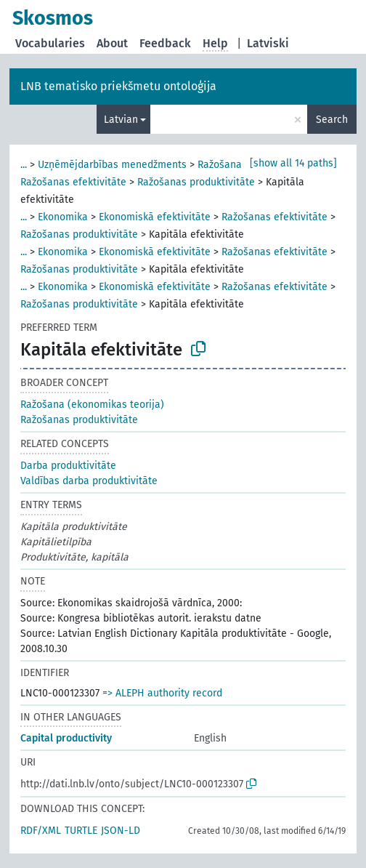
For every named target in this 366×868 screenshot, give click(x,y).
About (112, 43)
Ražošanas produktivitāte (196, 182)
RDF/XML (41, 831)
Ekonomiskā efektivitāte (155, 217)
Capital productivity (66, 738)
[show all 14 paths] (293, 163)
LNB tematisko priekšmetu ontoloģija (118, 86)
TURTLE (81, 831)
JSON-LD (121, 831)
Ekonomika (63, 217)
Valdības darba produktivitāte (89, 481)
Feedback (165, 43)
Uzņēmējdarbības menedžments (112, 165)
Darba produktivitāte (68, 466)
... (24, 165)
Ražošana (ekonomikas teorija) (92, 405)
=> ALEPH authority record (162, 693)
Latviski (268, 43)
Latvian (121, 120)
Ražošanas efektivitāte (73, 182)
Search (332, 120)
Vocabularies (50, 43)
